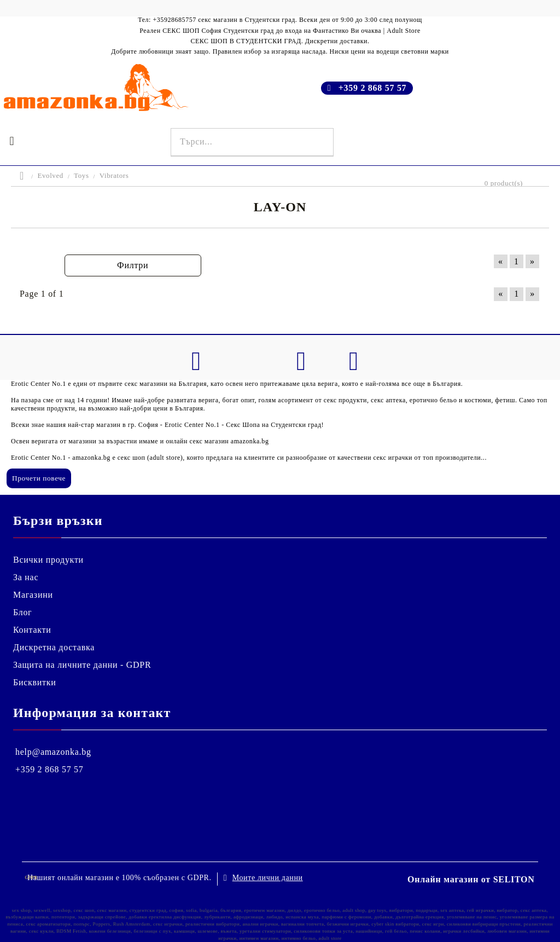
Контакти (32, 630)
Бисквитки (35, 682)
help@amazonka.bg (53, 752)
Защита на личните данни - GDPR (82, 665)
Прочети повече (39, 478)
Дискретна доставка (54, 647)
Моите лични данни (268, 878)
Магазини (33, 595)
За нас (26, 577)
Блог (22, 612)
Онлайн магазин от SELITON (471, 879)
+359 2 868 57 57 (373, 88)
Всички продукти (48, 560)
